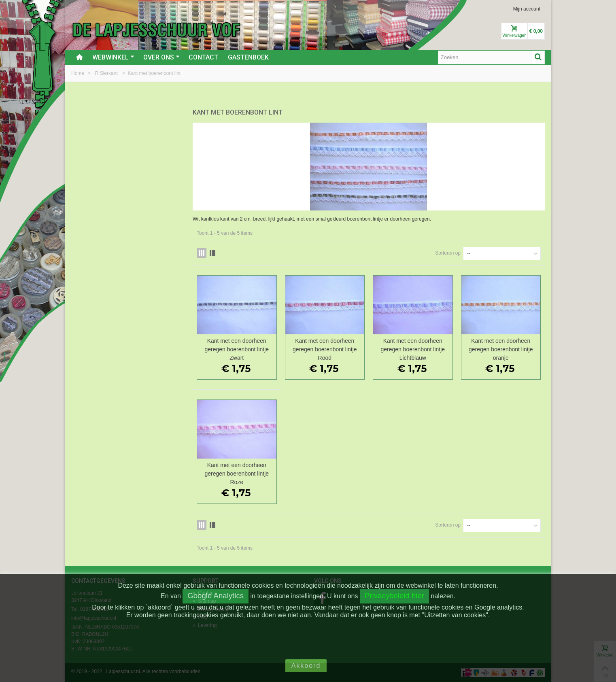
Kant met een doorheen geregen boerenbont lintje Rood (325, 349)
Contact (203, 57)
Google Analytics (216, 596)
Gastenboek (248, 57)
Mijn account (527, 9)
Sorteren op (448, 253)
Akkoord (306, 666)
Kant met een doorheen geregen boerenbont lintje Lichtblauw (413, 349)
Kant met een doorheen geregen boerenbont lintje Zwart (237, 349)
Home (78, 73)
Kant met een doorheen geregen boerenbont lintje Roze (237, 474)
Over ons (161, 57)
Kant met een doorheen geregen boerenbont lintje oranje (501, 349)
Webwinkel (113, 57)
